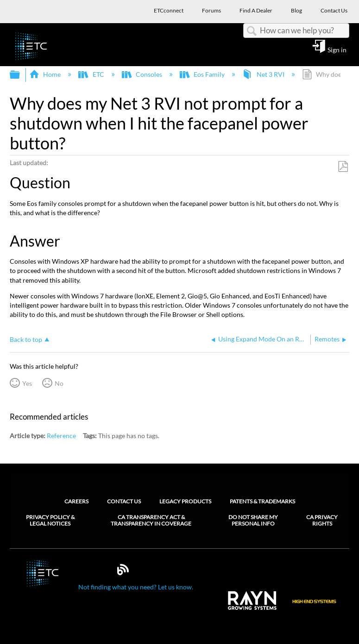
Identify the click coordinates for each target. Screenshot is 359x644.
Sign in (337, 50)
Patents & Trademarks (262, 501)
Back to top (26, 339)
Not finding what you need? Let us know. (136, 587)
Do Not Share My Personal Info (253, 520)
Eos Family (203, 74)
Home (46, 74)
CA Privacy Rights (322, 520)
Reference (61, 436)
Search (252, 31)
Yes (27, 383)
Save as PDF (343, 167)
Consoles (143, 74)
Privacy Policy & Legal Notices (50, 520)
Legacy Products (185, 501)
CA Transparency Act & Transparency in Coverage (151, 520)
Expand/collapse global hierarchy (21, 75)
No (59, 383)
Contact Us (124, 501)
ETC (92, 74)
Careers (76, 501)
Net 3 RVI (264, 74)
